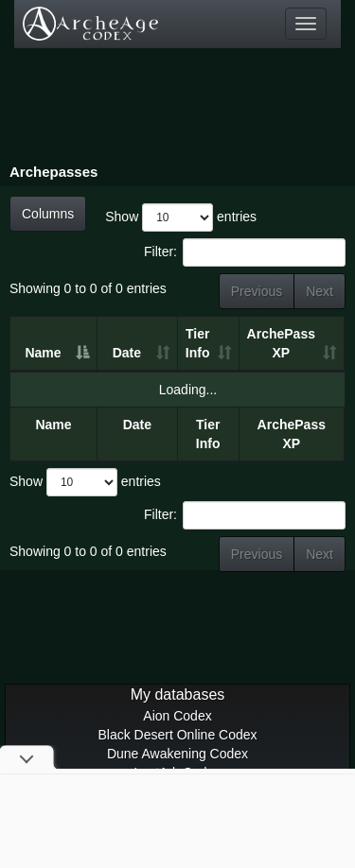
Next (319, 291)
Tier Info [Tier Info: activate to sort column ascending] (198, 343)
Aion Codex (177, 716)
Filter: (245, 252)
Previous (257, 291)
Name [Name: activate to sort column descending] (43, 353)
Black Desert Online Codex (177, 735)
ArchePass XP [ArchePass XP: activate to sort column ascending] (281, 343)
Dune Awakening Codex (177, 754)
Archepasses (53, 172)
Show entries (181, 217)
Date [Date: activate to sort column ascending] (127, 353)
